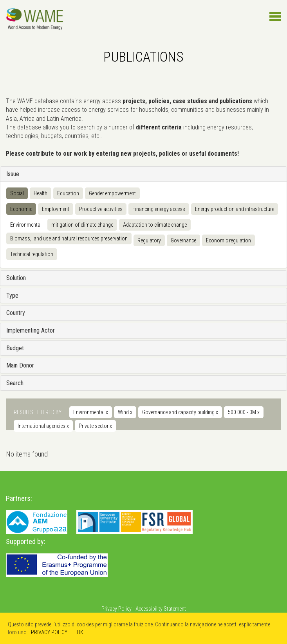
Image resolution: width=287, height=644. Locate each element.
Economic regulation (228, 240)
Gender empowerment (112, 193)
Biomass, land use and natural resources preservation (69, 238)
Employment (56, 209)
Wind (125, 412)
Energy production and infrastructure (235, 209)
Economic (21, 209)
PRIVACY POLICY (49, 632)
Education (68, 193)
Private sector (95, 426)
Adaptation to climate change (155, 225)
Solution (16, 278)
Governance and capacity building (180, 412)
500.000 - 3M (244, 412)
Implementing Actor (31, 330)
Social (17, 193)
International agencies (43, 426)
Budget (15, 348)
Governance (183, 240)
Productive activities (101, 209)
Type (12, 296)
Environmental (26, 225)
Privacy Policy (116, 609)
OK (80, 632)
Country (16, 313)
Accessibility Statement (161, 609)
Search (15, 383)
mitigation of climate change (82, 225)
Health (41, 193)
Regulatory (149, 240)
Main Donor (20, 365)
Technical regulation (32, 254)
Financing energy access (159, 209)
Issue (13, 174)
